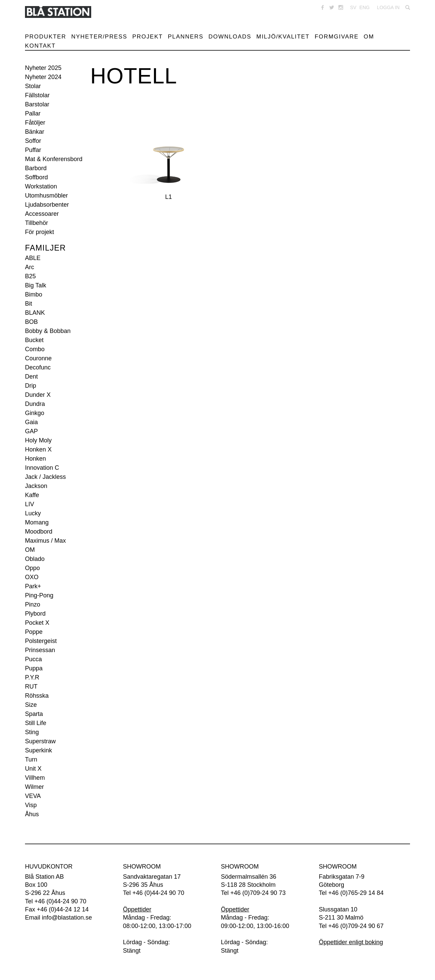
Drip (31, 386)
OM (30, 550)
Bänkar (35, 132)
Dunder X (38, 395)
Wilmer (34, 787)
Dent (31, 377)
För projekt (40, 232)
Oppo (32, 568)
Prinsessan (40, 650)
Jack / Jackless (45, 477)
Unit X (33, 769)
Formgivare (337, 37)
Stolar (33, 86)
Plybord (35, 614)
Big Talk (36, 285)
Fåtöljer (35, 123)
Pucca (33, 659)
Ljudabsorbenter (47, 205)
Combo (35, 349)
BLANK (35, 313)
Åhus (32, 814)
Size (31, 705)
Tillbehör (36, 223)
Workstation (41, 186)
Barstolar (37, 104)
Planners (186, 37)
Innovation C (42, 468)
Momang (37, 522)
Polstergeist (41, 641)
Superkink (39, 750)
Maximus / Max (45, 541)
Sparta (34, 714)
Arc (30, 267)
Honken (35, 459)
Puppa (34, 668)
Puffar (33, 150)
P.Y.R (32, 677)
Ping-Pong (39, 595)
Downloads (230, 37)
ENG (364, 7)
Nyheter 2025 (43, 68)
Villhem (35, 778)
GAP (31, 431)
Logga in (388, 7)
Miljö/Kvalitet (283, 37)
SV (353, 7)
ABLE (33, 258)
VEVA (33, 796)
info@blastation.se (67, 918)
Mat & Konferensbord (54, 159)
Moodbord (39, 532)
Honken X (38, 449)
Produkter (46, 37)
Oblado (35, 559)
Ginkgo (35, 413)
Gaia (31, 422)
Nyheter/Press (99, 37)
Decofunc (38, 367)
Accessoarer (42, 214)
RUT (31, 687)
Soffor (33, 141)
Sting (32, 732)
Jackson (36, 486)
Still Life (36, 723)
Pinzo (33, 604)
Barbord (36, 168)
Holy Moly (38, 440)
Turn (31, 759)
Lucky (33, 513)
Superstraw (40, 741)
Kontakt (40, 46)
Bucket (34, 340)
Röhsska (37, 696)
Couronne (38, 358)
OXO (32, 577)
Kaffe (32, 495)
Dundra (35, 404)
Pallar (33, 113)
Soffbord (36, 177)
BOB (31, 322)
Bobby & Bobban (48, 331)
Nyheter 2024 (43, 77)
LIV (30, 504)
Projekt (148, 37)
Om (369, 37)
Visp (31, 805)
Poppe (34, 632)
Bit (29, 304)
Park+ (33, 586)
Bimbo (34, 294)
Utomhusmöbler (46, 196)
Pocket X (37, 623)
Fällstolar (37, 95)
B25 (30, 276)
